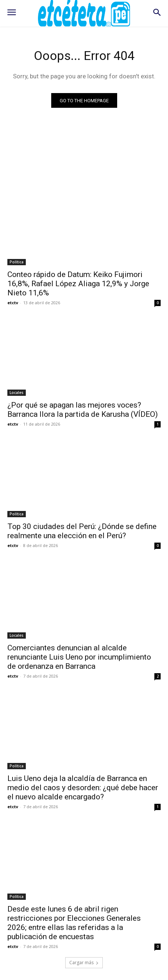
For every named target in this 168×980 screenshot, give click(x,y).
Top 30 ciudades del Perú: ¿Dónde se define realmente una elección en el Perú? (82, 531)
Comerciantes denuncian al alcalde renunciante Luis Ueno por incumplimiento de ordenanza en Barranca (79, 657)
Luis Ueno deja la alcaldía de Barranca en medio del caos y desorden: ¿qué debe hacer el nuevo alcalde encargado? (83, 788)
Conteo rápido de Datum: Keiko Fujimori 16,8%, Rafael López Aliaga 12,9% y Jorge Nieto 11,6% (78, 284)
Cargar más (84, 963)
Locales (17, 393)
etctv (13, 303)
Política (17, 262)
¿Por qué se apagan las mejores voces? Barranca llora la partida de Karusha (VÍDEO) (83, 410)
